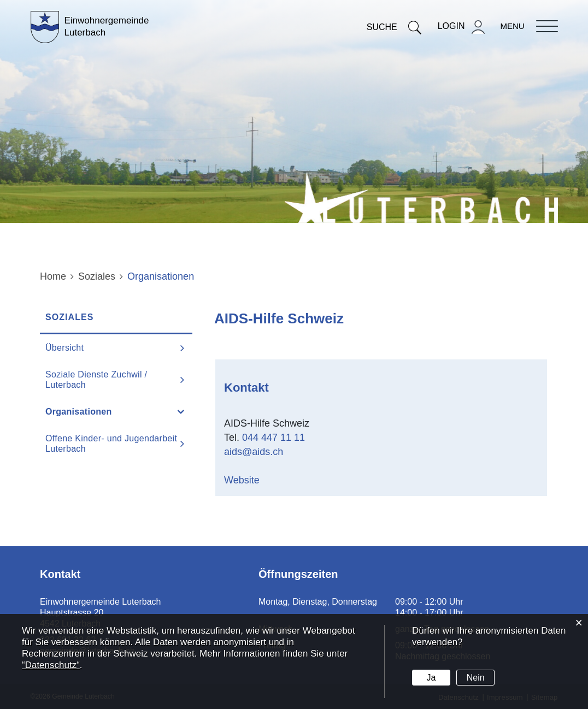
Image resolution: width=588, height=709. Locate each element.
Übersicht (64, 348)
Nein (476, 678)
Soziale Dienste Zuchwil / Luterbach (96, 380)
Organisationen (106, 411)
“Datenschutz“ (51, 665)
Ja (431, 678)
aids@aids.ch (254, 452)
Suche (394, 27)
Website (249, 480)
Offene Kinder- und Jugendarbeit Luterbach (111, 444)
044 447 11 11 (274, 438)
